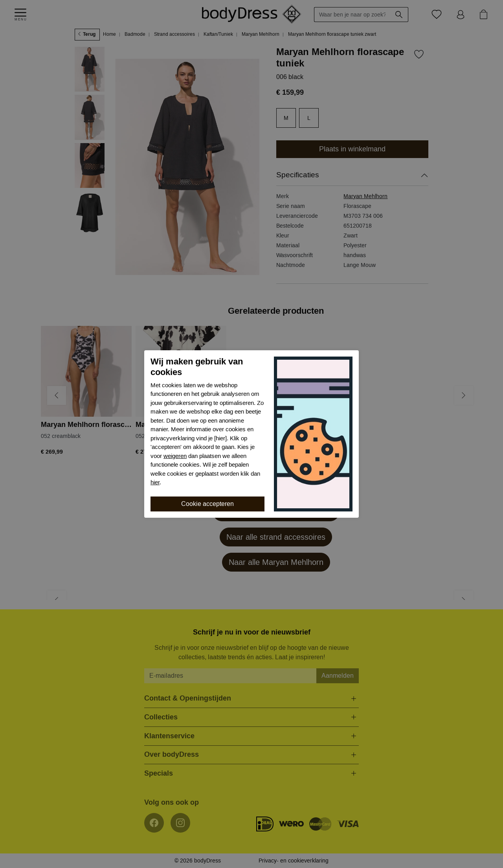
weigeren (175, 456)
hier (155, 482)
